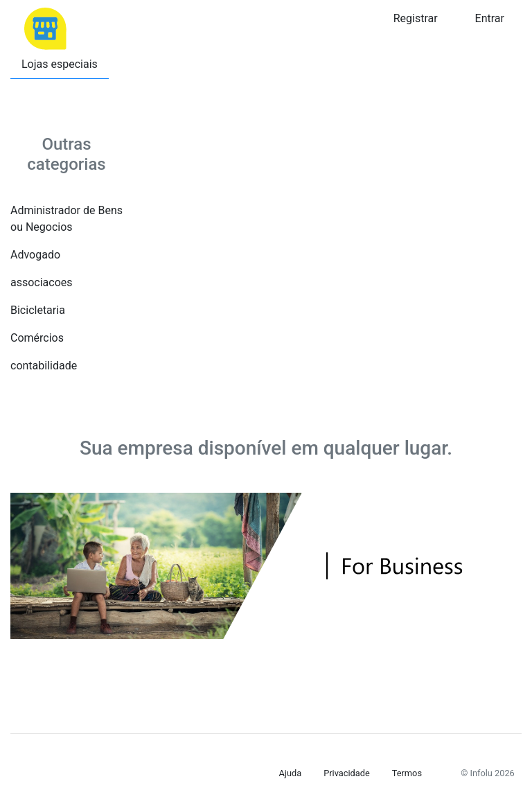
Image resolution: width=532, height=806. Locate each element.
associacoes (42, 282)
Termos (407, 773)
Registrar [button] (416, 18)
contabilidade (44, 366)
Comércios (37, 338)
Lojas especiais (60, 64)
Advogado (35, 255)
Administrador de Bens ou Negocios (66, 219)
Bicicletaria (38, 310)
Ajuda (291, 773)
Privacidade (347, 773)
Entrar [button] (490, 18)
